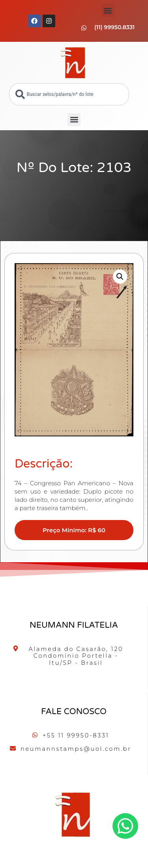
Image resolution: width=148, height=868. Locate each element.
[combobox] (69, 94)
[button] (108, 10)
